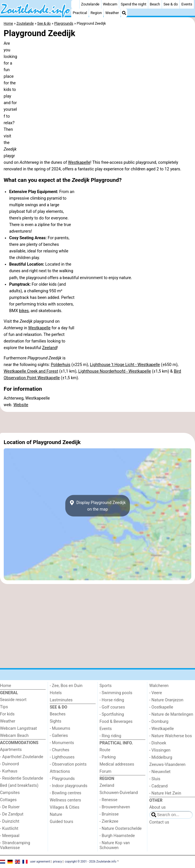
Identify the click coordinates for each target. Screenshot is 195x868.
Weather (112, 13)
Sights (55, 721)
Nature (56, 815)
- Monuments (62, 743)
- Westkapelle (162, 729)
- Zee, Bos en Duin (66, 686)
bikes (24, 311)
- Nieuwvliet (160, 772)
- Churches (59, 750)
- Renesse (109, 800)
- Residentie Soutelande (22, 778)
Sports (106, 686)
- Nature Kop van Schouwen (115, 845)
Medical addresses (117, 764)
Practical (80, 13)
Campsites (10, 793)
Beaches (58, 714)
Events (187, 4)
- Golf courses (112, 707)
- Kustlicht (9, 829)
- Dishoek (158, 743)
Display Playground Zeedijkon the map (97, 506)
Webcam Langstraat (19, 728)
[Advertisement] (97, 423)
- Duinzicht (10, 821)
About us (158, 807)
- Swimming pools (116, 693)
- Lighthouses (62, 757)
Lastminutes (61, 700)
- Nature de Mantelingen (171, 714)
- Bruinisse (109, 814)
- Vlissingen (160, 750)
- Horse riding (112, 700)
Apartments (11, 750)
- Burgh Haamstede (117, 836)
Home (6, 686)
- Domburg (159, 722)
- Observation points (68, 764)
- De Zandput (12, 814)
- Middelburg (161, 757)
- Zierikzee (109, 821)
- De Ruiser (10, 807)
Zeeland (50, 348)
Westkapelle (79, 162)
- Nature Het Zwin (165, 793)
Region (96, 13)
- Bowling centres (65, 793)
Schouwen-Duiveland (119, 793)
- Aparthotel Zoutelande (22, 757)
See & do (171, 4)
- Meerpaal (10, 836)
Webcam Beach (14, 736)
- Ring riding (111, 736)
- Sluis (155, 779)
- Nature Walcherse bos (171, 736)
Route (105, 750)
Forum (106, 771)
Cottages (8, 800)
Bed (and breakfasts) (19, 786)
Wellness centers (65, 800)
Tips (4, 707)
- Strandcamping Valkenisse (15, 845)
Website (21, 405)
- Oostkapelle (161, 707)
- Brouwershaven (115, 807)
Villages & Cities (64, 807)
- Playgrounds (62, 779)
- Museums (60, 728)
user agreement (40, 861)
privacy (57, 861)
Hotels (56, 693)
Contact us (159, 822)
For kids (7, 714)
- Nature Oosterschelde (121, 829)
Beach (155, 4)
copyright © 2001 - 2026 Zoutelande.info (91, 861)
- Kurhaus (9, 771)
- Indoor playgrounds (68, 786)
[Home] (75, 4)
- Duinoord (9, 764)
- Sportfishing (112, 714)
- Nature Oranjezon (166, 700)
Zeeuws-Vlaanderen (167, 765)
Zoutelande (90, 4)
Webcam (110, 4)
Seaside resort (13, 700)
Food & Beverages (116, 722)
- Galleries (59, 736)
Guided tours (61, 822)
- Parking (108, 757)
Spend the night (134, 4)
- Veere (156, 693)
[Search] (124, 13)
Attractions (60, 771)
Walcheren (159, 686)
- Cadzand (159, 786)
